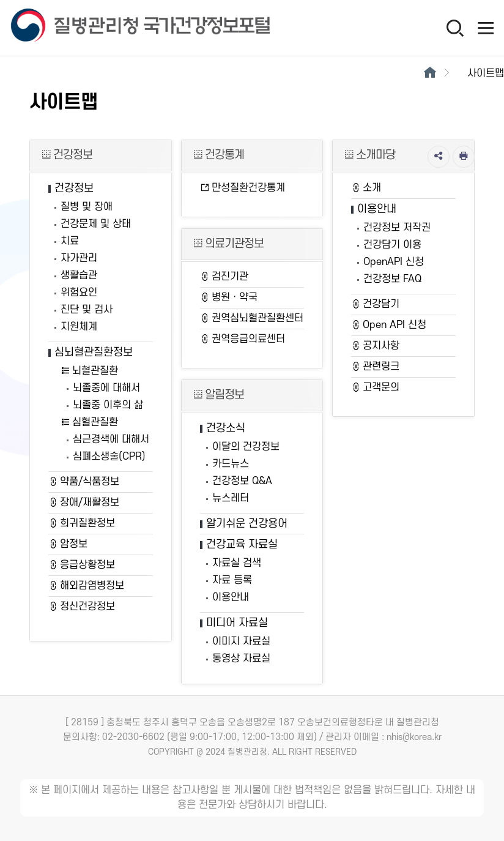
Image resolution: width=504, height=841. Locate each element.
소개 (366, 188)
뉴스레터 (231, 498)
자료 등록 (232, 580)
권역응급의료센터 (243, 339)
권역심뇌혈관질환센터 (252, 318)
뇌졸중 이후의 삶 (108, 405)
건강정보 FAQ (392, 279)
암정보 (68, 544)
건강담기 (375, 304)
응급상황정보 (82, 565)
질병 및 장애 (87, 207)
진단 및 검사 (87, 310)
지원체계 (79, 327)
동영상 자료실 (241, 659)
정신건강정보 (82, 607)
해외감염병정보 (86, 586)
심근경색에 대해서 (111, 439)
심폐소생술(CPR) (109, 457)
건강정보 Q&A (242, 481)
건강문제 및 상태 (96, 224)
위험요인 (79, 293)
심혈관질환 (89, 422)
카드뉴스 (231, 464)
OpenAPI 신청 (394, 262)
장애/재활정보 (84, 503)
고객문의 (375, 387)
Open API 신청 (389, 325)
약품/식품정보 (84, 482)
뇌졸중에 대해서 (106, 388)
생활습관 (79, 275)
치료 (70, 241)
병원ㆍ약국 (229, 297)
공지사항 (375, 346)
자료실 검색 (237, 563)
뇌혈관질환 (89, 371)
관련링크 (375, 367)
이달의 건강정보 (246, 447)
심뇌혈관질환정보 (94, 352)
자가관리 (79, 258)
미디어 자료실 (237, 623)
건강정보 (74, 188)
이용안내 (231, 597)
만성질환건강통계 (243, 188)
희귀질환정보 (82, 523)
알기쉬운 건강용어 (247, 524)
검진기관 (224, 277)
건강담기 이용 (392, 245)
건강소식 (226, 428)
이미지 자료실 (241, 641)
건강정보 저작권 (397, 228)
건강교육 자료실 (242, 544)
